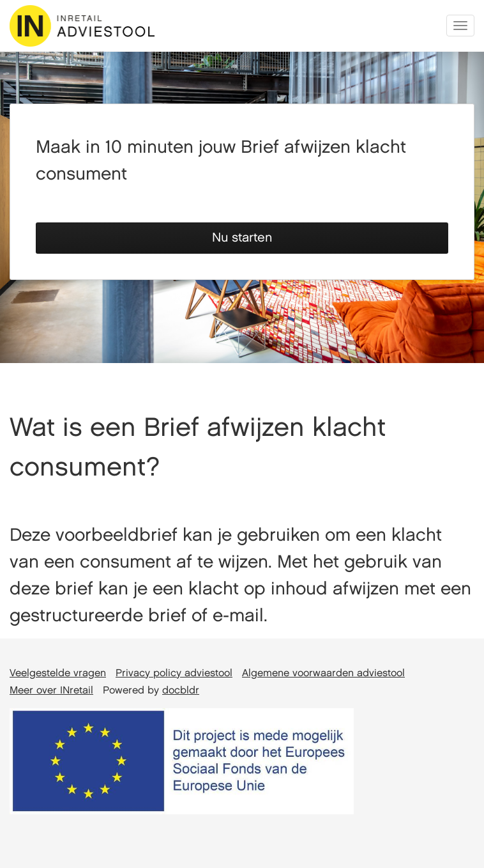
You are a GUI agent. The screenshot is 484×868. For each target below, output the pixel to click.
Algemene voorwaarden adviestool (323, 673)
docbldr (181, 691)
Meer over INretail (51, 691)
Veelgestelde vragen (58, 673)
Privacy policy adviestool (174, 673)
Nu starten (242, 238)
